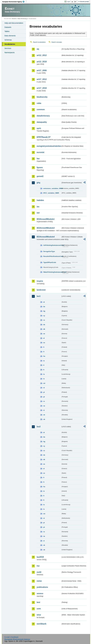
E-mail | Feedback (11, 637)
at (44, 302)
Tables (7, 31)
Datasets (8, 27)
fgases (40, 167)
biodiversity (42, 97)
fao (38, 159)
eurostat (40, 152)
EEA (14, 2)
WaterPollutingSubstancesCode (52, 272)
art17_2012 (42, 79)
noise (39, 581)
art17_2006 (42, 70)
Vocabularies (10, 44)
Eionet (14, 19)
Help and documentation (14, 23)
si (44, 410)
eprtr (39, 128)
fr (44, 352)
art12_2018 (42, 62)
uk (44, 419)
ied (38, 213)
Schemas (8, 40)
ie (44, 361)
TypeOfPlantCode (50, 262)
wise (39, 615)
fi (44, 347)
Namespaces (9, 52)
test (38, 602)
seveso (40, 593)
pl (44, 392)
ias (38, 207)
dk (44, 329)
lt (44, 370)
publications (42, 587)
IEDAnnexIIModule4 (46, 237)
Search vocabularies (39, 42)
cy (44, 316)
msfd (39, 572)
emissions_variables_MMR (52, 188)
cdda (39, 103)
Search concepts (57, 42)
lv (44, 379)
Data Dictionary (22, 19)
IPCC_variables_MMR (51, 193)
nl (44, 388)
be (44, 307)
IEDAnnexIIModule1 (46, 219)
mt (44, 383)
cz (44, 320)
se (44, 406)
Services (8, 48)
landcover (41, 290)
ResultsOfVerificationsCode (52, 256)
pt (44, 397)
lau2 (39, 427)
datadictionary (43, 116)
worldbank (41, 624)
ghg (38, 183)
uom (39, 609)
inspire (40, 281)
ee (44, 334)
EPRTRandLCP (44, 137)
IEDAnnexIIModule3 (46, 228)
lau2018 (40, 557)
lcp (38, 566)
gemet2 (40, 176)
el (44, 338)
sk (44, 415)
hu (44, 356)
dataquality (42, 122)
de (44, 325)
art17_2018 (42, 88)
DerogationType (49, 251)
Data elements (10, 36)
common (41, 109)
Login (68, 2)
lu (44, 374)
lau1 (39, 296)
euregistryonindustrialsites (49, 146)
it (44, 365)
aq (38, 49)
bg (44, 311)
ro (44, 401)
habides (40, 200)
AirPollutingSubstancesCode (52, 245)
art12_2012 (42, 55)
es (44, 343)
